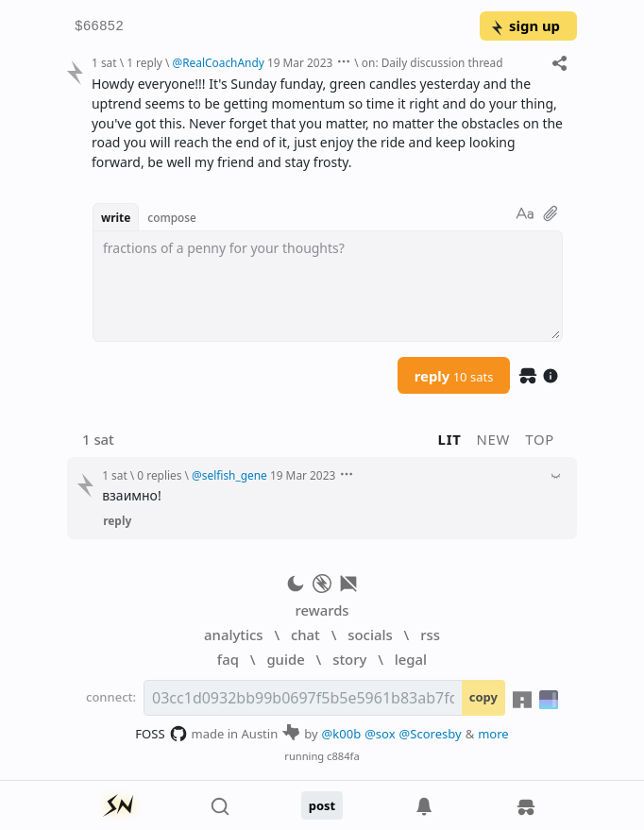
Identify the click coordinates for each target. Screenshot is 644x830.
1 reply (144, 62)
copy (483, 697)
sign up (525, 25)
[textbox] (328, 286)
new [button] (494, 439)
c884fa (343, 756)
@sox (380, 734)
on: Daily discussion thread (432, 62)
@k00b (342, 734)
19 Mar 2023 (300, 62)
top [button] (540, 439)
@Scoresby (431, 734)
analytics (233, 635)
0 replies (159, 475)
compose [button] (172, 217)
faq (228, 659)
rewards (322, 610)
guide (285, 659)
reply (454, 376)
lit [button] (450, 439)
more (493, 734)
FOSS (161, 734)
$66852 (99, 27)
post (322, 805)
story (349, 659)
